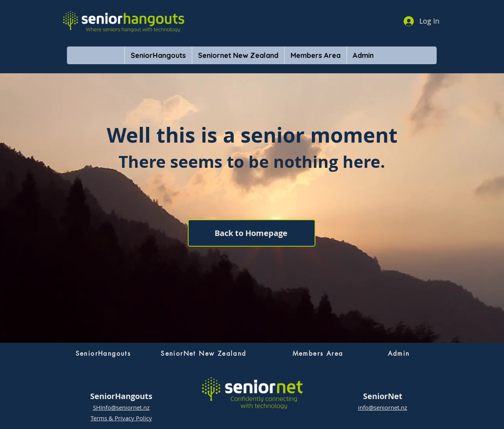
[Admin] (399, 353)
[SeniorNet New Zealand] (204, 353)
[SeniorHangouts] (103, 353)
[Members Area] (318, 353)
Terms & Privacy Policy (121, 418)
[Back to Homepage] (252, 233)
